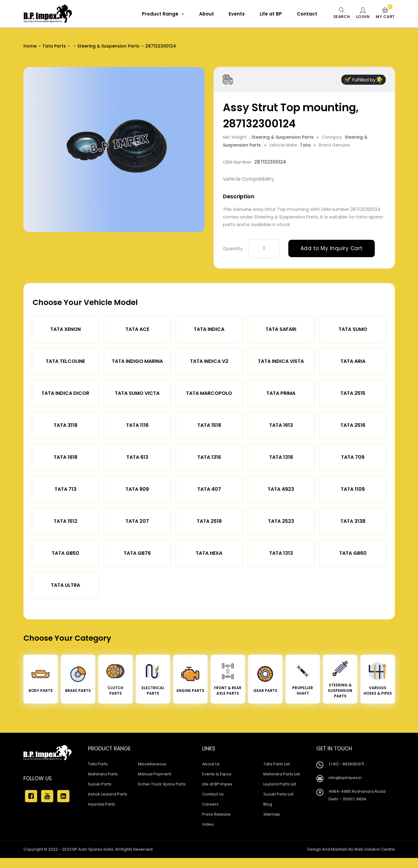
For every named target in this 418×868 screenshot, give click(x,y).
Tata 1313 (281, 553)
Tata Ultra (65, 585)
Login (363, 13)
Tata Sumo (353, 329)
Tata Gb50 (65, 553)
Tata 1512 (65, 521)
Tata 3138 (353, 521)
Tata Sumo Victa (137, 393)
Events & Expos (217, 774)
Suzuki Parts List (278, 794)
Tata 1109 (353, 489)
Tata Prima (281, 393)
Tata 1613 (281, 425)
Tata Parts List (277, 764)
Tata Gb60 (353, 553)
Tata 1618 (65, 457)
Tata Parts (54, 46)
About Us (211, 764)
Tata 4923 (281, 489)
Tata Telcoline (65, 361)
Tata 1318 (281, 457)
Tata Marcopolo (209, 393)
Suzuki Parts (100, 784)
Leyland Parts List (280, 784)
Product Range (163, 14)
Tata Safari (281, 329)
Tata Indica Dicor (65, 393)
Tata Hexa (209, 553)
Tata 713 (65, 489)
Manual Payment (155, 774)
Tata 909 (137, 489)
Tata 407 (209, 489)
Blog (268, 804)
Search (342, 13)
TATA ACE (137, 329)
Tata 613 (137, 457)
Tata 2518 (209, 521)
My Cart (385, 13)
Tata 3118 (65, 425)
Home (30, 46)
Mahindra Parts (103, 774)
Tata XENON (65, 329)
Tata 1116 (137, 425)
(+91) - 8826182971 (346, 764)
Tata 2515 (353, 393)
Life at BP (271, 14)
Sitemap (272, 814)
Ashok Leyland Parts (108, 794)
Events (237, 14)
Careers (210, 804)
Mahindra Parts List (282, 774)
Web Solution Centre (374, 849)
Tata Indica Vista (281, 361)
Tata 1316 (209, 457)
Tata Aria (353, 361)
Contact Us (213, 794)
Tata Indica (209, 329)
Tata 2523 (281, 521)
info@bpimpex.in (345, 778)
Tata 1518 (209, 425)
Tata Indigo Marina (137, 361)
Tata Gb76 (137, 553)
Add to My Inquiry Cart (332, 248)
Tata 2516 (353, 425)
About (207, 14)
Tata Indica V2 (209, 361)
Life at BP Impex (217, 784)
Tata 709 (353, 457)
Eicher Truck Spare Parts (162, 784)
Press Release (216, 814)
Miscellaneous (152, 764)
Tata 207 (137, 521)
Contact (307, 14)
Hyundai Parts (102, 804)
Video (208, 824)
